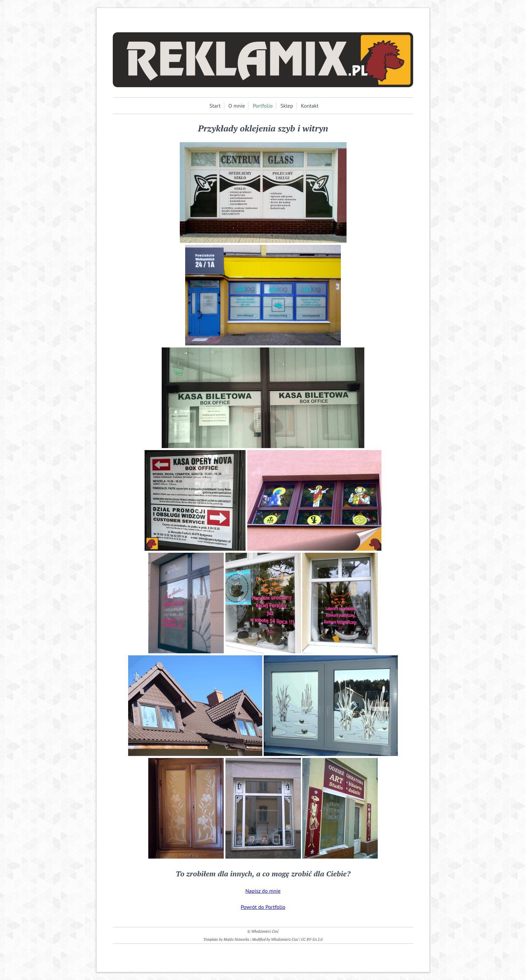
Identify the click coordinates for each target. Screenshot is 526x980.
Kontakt (310, 106)
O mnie (237, 106)
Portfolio (262, 106)
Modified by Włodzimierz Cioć (275, 939)
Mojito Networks (236, 939)
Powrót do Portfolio (263, 907)
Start (215, 106)
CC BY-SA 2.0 (312, 939)
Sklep (287, 106)
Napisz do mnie (263, 891)
